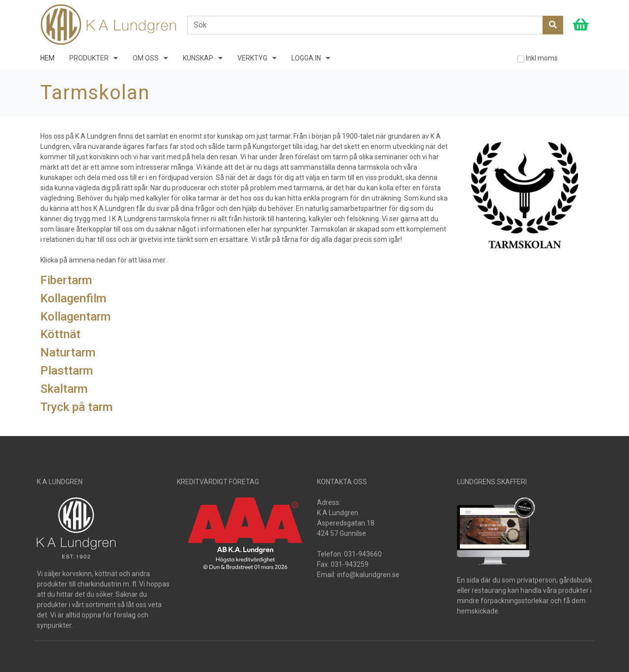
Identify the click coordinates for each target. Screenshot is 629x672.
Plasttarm (67, 371)
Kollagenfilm (73, 298)
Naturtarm (68, 352)
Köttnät (60, 334)
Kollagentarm (75, 317)
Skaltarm (64, 389)
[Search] (365, 25)
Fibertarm (66, 280)
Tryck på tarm (76, 407)
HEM (47, 58)
